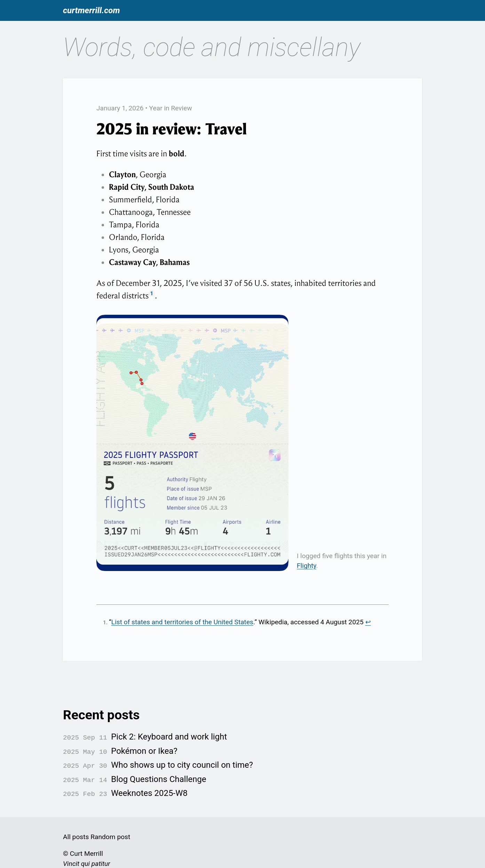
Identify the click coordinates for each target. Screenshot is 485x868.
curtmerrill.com (92, 10)
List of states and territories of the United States (182, 622)
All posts (76, 832)
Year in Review (171, 108)
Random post (110, 832)
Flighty (307, 566)
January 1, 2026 (120, 108)
